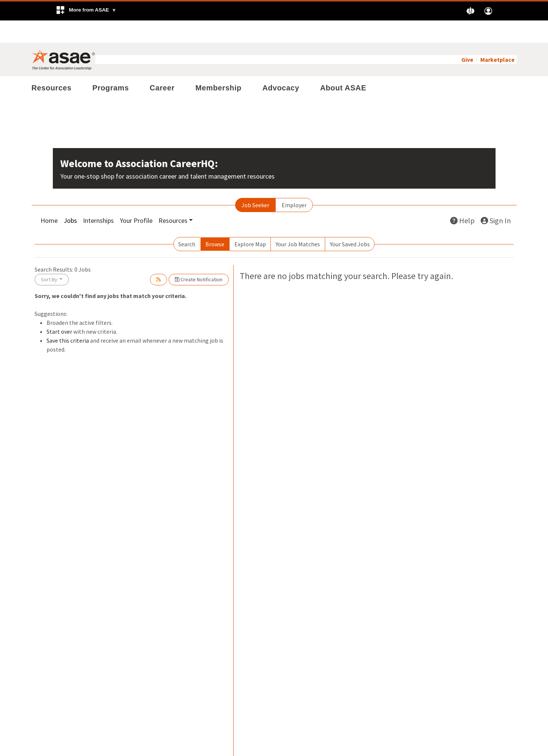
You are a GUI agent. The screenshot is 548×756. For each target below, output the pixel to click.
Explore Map (250, 222)
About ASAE (343, 65)
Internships (98, 198)
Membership (218, 65)
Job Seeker (255, 183)
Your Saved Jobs (350, 222)
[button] (86, 11)
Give (467, 37)
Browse (215, 222)
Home (49, 198)
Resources (52, 65)
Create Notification (199, 257)
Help (462, 198)
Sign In (496, 198)
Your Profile (136, 198)
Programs (110, 65)
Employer (294, 183)
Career (162, 65)
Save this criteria (68, 318)
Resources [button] (173, 198)
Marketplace (497, 37)
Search (187, 222)
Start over (59, 309)
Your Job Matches (298, 222)
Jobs (70, 198)
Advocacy (281, 65)
